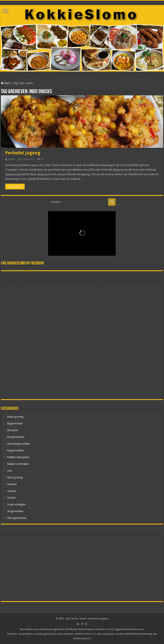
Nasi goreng (15, 477)
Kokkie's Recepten (18, 457)
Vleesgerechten (17, 518)
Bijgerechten (15, 423)
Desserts (13, 430)
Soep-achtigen (16, 504)
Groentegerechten (19, 444)
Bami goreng (15, 417)
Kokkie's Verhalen (18, 464)
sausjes (12, 491)
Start (5, 83)
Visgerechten (15, 511)
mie (9, 471)
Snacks (11, 498)
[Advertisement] (82, 341)
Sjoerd (11, 159)
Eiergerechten (16, 437)
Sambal (12, 484)
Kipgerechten (16, 450)
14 (42, 159)
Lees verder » (15, 187)
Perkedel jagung (23, 153)
